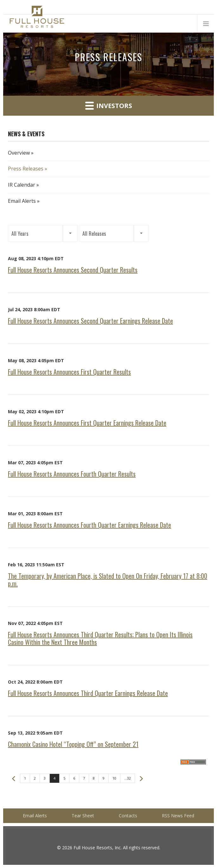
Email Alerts (22, 201)
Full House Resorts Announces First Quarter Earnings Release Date (87, 423)
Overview (19, 153)
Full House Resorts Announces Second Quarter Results (73, 270)
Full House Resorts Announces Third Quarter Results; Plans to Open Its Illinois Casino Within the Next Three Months (100, 638)
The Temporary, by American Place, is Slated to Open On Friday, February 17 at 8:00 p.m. (108, 580)
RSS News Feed (178, 816)
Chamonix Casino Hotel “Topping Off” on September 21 (73, 744)
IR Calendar (22, 185)
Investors (109, 106)
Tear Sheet (83, 816)
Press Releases (26, 169)
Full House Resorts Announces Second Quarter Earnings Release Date (90, 321)
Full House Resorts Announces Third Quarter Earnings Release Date (88, 693)
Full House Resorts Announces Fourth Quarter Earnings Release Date (89, 525)
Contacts (128, 816)
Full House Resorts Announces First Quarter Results (69, 372)
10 (114, 778)
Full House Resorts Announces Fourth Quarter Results (72, 474)
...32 (128, 778)
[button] (43, 233)
